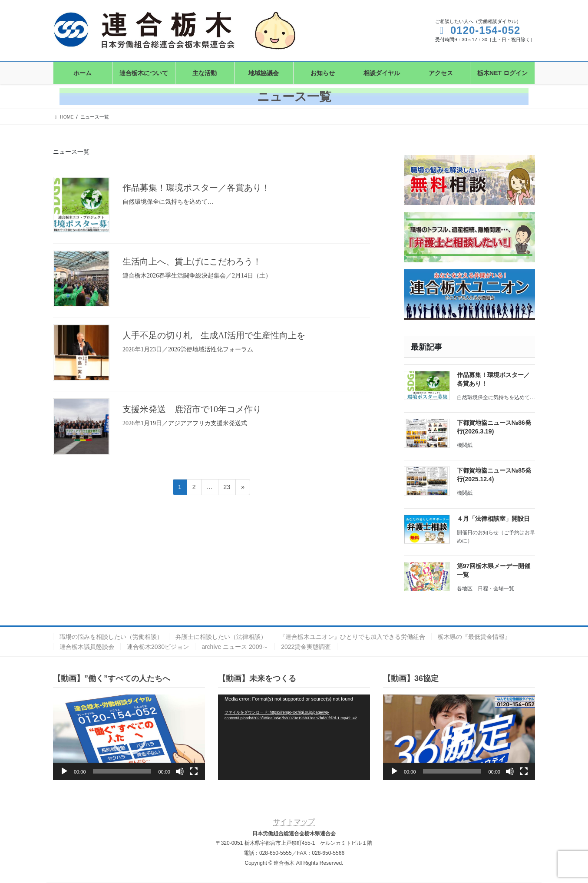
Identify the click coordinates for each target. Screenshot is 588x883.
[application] (129, 737)
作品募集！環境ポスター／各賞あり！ (196, 188)
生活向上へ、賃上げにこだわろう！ (192, 261)
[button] (129, 737)
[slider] (122, 771)
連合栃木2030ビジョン (158, 647)
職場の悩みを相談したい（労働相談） (111, 637)
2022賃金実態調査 (306, 647)
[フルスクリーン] (194, 771)
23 (227, 488)
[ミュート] (180, 771)
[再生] (64, 771)
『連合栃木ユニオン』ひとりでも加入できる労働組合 (352, 637)
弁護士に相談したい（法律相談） (221, 637)
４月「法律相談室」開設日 (493, 519)
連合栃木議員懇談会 (87, 647)
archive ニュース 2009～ (235, 647)
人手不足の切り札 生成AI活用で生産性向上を (214, 335)
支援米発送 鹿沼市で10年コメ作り (192, 409)
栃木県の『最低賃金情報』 (474, 637)
